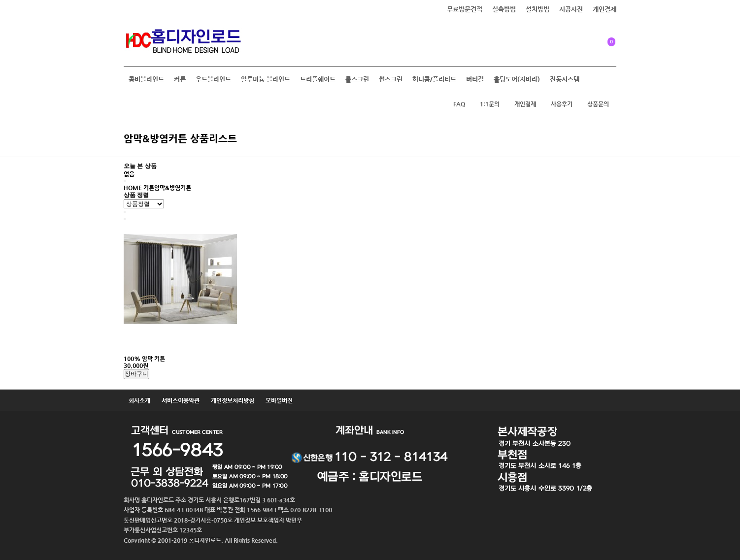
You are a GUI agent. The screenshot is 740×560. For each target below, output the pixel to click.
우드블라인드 (213, 79)
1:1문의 (490, 104)
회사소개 (139, 400)
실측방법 (504, 9)
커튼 (180, 79)
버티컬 (475, 79)
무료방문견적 (465, 9)
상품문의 (598, 104)
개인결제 (605, 9)
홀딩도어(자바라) (517, 79)
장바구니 (136, 374)
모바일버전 (279, 400)
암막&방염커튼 (173, 188)
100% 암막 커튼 (144, 359)
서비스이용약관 (181, 400)
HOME (133, 188)
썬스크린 (391, 79)
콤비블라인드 (146, 79)
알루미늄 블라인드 (266, 79)
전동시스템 (565, 79)
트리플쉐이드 (318, 79)
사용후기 (562, 104)
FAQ (459, 104)
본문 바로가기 (0, 0)
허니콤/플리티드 (434, 79)
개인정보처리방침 (233, 400)
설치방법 (538, 9)
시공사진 (571, 9)
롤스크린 (357, 79)
